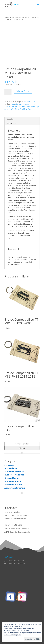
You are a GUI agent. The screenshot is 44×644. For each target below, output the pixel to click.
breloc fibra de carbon (21, 107)
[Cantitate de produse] (8, 92)
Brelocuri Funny (12, 478)
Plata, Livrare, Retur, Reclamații (17, 529)
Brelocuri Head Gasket (14, 472)
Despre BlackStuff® (12, 512)
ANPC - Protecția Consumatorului (17, 532)
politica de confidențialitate (12, 635)
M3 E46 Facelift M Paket (23, 109)
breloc (19, 104)
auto (13, 104)
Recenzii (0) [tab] (11, 123)
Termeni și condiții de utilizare (16, 515)
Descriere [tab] (11, 119)
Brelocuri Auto (20, 17)
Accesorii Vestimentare (15, 488)
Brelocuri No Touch (13, 485)
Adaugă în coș (23, 91)
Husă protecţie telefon (14, 475)
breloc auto (27, 104)
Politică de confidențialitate (15, 519)
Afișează (22, 448)
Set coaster (9, 465)
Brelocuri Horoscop (13, 481)
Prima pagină (9, 17)
